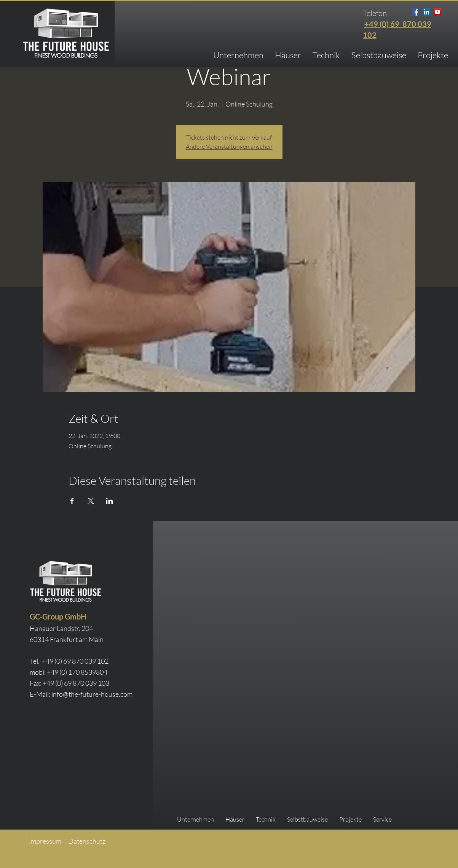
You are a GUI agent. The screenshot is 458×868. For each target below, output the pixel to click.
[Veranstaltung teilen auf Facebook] (72, 501)
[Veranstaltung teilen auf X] (91, 501)
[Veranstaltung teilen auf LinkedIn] (109, 501)
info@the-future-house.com (92, 694)
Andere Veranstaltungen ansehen (229, 147)
